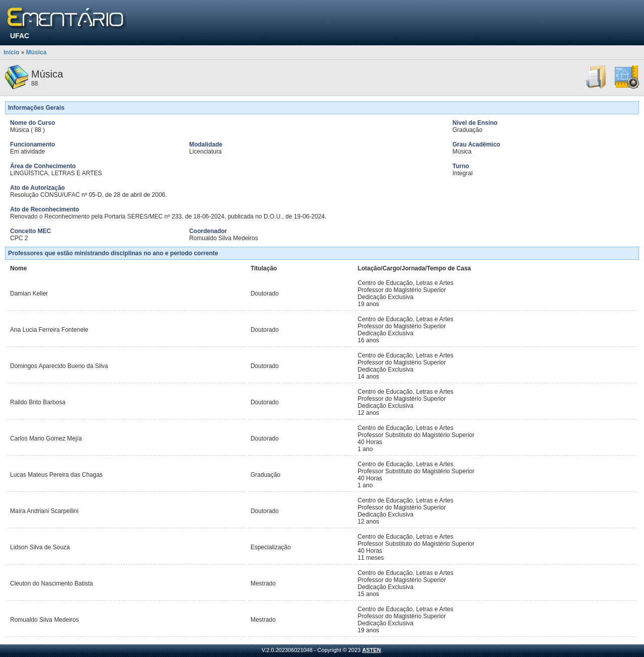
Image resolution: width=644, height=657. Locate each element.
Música (36, 52)
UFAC (20, 36)
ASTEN (372, 650)
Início (11, 52)
